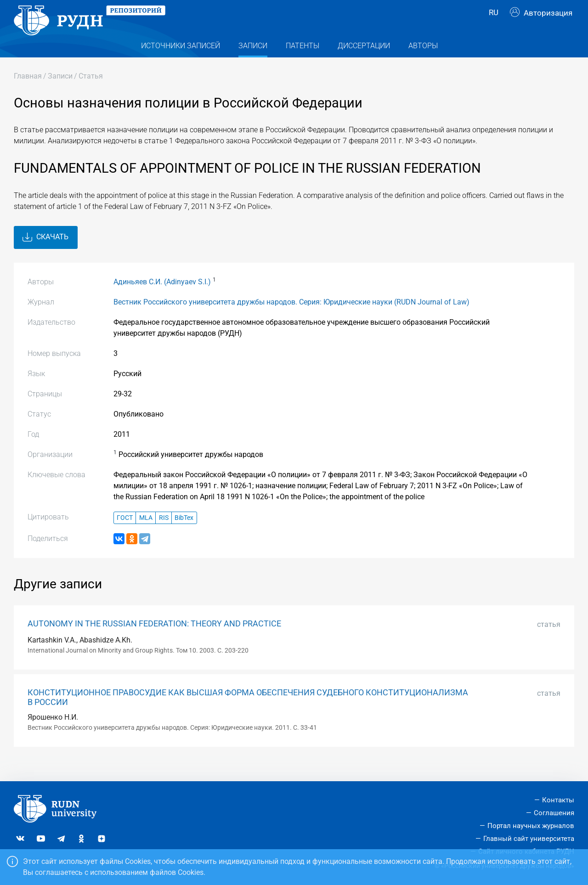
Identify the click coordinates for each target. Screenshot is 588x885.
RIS (164, 534)
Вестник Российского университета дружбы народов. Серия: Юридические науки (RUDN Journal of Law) (291, 318)
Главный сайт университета (529, 839)
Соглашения (554, 813)
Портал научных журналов (531, 826)
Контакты (558, 800)
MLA (146, 534)
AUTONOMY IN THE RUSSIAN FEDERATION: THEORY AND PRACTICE (154, 640)
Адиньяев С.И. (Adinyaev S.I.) (162, 298)
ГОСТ (125, 534)
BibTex (184, 534)
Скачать (45, 254)
